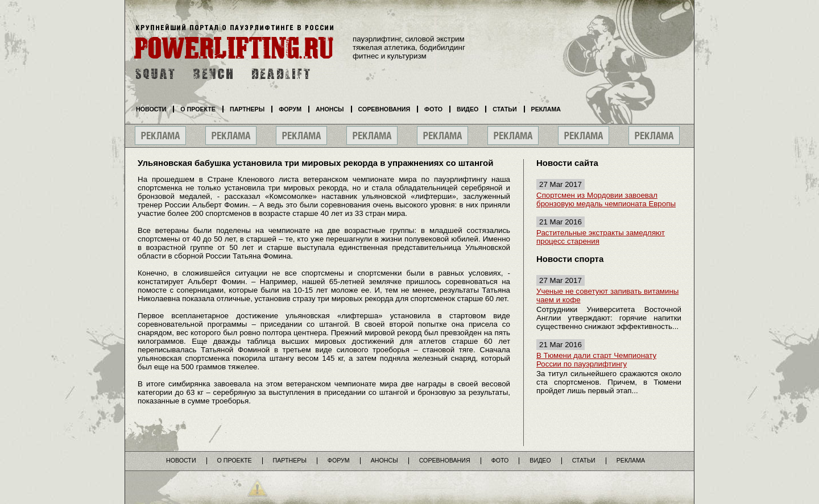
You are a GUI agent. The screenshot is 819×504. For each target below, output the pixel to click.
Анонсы (330, 109)
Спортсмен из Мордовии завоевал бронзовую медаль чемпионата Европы (606, 199)
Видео (468, 109)
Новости (151, 109)
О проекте (198, 109)
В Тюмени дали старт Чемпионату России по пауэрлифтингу (596, 360)
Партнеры (247, 109)
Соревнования (384, 109)
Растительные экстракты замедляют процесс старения (601, 237)
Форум (290, 109)
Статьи (504, 109)
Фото (433, 109)
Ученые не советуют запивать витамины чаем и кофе (607, 295)
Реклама (546, 109)
